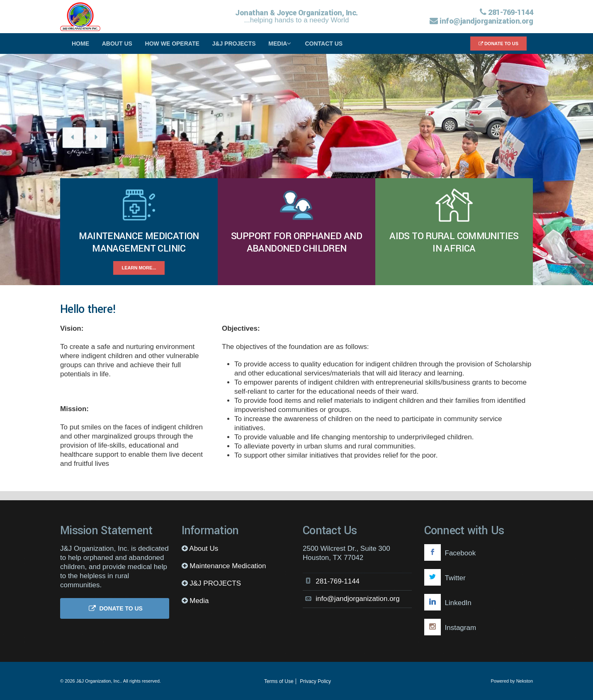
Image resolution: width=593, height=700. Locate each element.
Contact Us (324, 44)
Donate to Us (498, 44)
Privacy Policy (315, 681)
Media (281, 44)
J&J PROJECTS (234, 44)
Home (80, 44)
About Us (117, 44)
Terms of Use (279, 681)
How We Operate (172, 44)
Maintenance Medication (228, 566)
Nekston (525, 681)
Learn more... (139, 268)
